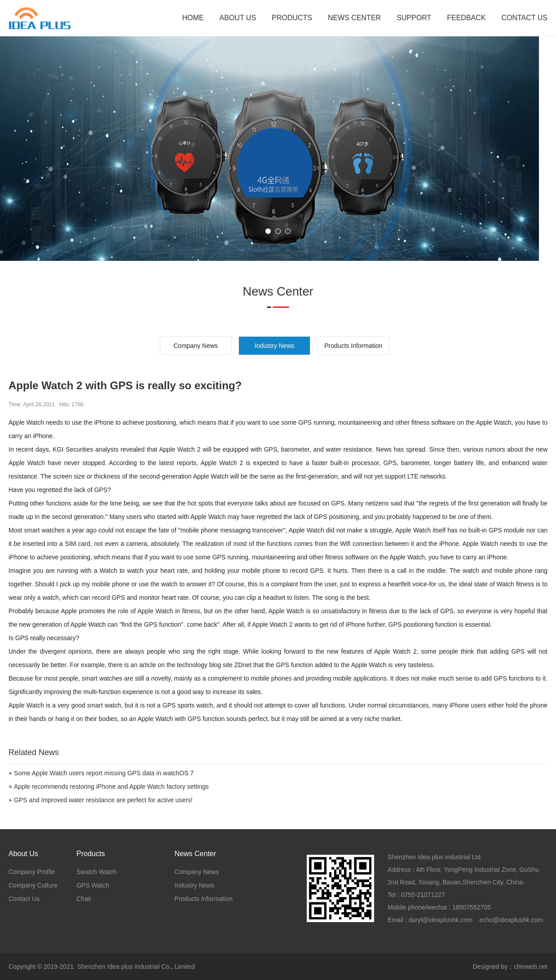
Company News (196, 346)
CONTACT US (524, 18)
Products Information (353, 346)
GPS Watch (93, 885)
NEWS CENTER (354, 18)
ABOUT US (238, 18)
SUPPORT (414, 18)
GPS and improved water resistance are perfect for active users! (103, 800)
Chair (84, 899)
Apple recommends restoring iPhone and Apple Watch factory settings (111, 787)
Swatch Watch (96, 872)
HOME (193, 18)
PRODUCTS (292, 18)
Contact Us (24, 899)
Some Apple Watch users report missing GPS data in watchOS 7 (104, 773)
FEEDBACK (466, 18)
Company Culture (33, 885)
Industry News (195, 885)
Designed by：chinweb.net (510, 967)
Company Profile (32, 872)
